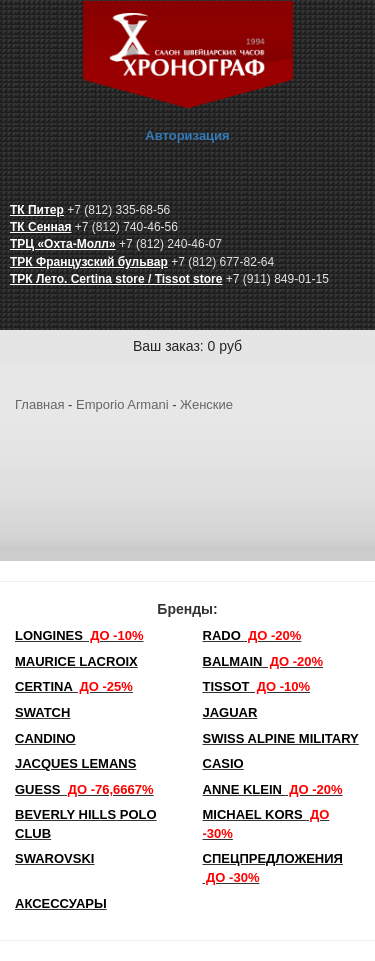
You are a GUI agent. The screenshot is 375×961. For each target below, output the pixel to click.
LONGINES (79, 635)
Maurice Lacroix (76, 661)
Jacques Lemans (75, 763)
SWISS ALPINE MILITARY (281, 738)
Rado (252, 635)
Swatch (42, 712)
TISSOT (257, 686)
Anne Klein (273, 789)
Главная (39, 404)
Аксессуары (61, 903)
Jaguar (230, 712)
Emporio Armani (122, 404)
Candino (45, 738)
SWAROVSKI (54, 858)
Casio (223, 763)
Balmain (263, 661)
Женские (206, 404)
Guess (84, 789)
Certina (74, 686)
